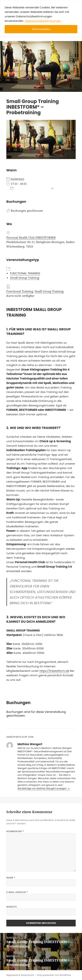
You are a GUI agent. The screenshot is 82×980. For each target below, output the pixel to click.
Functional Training (20, 291)
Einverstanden (41, 29)
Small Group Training (25, 278)
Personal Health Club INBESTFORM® (31, 237)
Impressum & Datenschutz (20, 975)
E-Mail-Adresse (17, 892)
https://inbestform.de (54, 671)
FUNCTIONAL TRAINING (25, 273)
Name (11, 878)
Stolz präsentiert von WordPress (54, 975)
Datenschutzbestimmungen (43, 21)
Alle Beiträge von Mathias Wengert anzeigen (42, 788)
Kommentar (15, 831)
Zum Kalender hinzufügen (30, 188)
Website (12, 907)
